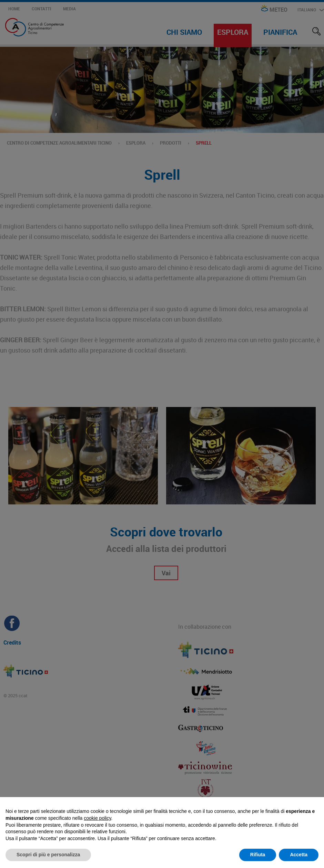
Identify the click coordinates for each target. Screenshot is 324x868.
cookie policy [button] (97, 818)
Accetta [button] (299, 855)
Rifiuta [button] (258, 855)
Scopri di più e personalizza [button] (48, 855)
